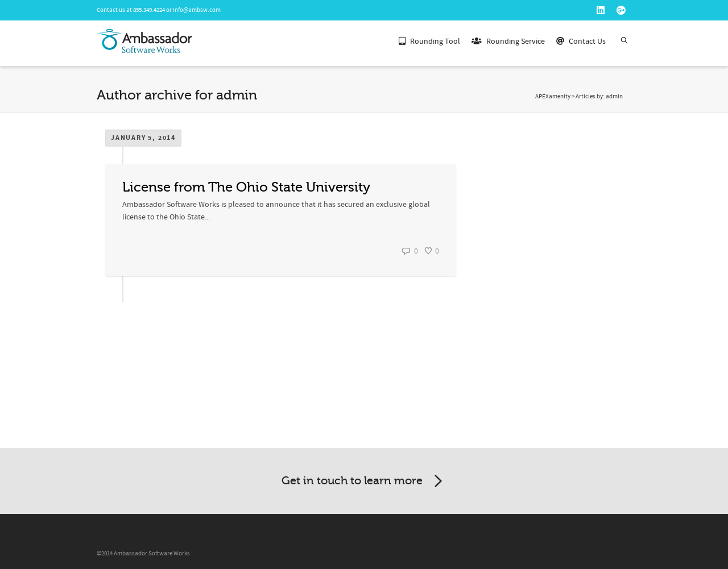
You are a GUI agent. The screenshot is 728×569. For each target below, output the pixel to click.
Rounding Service (508, 41)
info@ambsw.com (197, 10)
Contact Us (581, 41)
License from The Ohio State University (246, 187)
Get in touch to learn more (364, 481)
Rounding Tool (429, 41)
